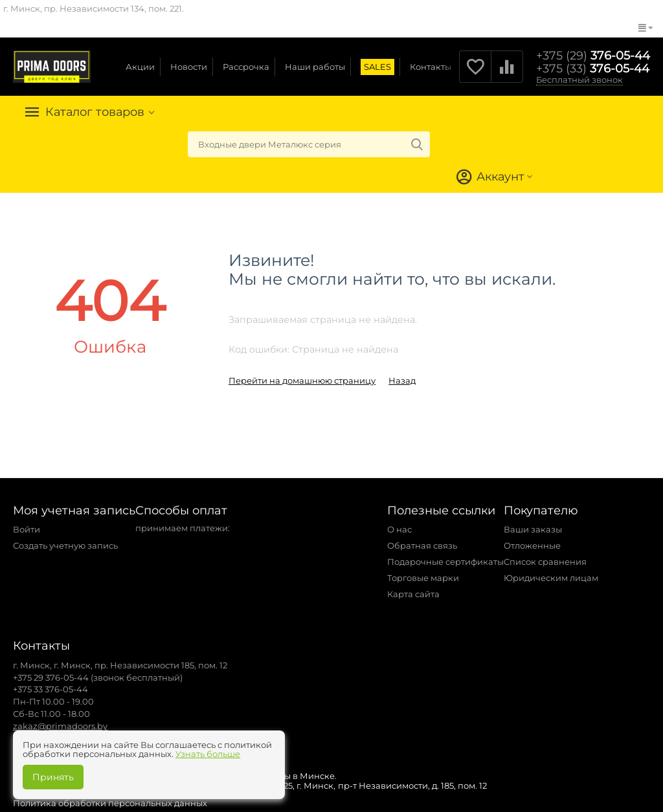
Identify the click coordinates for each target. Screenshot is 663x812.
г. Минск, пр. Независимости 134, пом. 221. (94, 8)
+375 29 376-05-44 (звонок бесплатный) (98, 677)
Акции (140, 67)
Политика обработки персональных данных (110, 803)
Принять (53, 777)
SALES (377, 67)
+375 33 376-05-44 (51, 689)
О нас (399, 529)
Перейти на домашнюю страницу (302, 380)
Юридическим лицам (551, 578)
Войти (27, 529)
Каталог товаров (96, 112)
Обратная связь (422, 545)
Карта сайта (413, 594)
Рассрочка (246, 67)
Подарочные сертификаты (445, 562)
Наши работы (315, 67)
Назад (402, 380)
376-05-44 (593, 56)
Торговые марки (423, 578)
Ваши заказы (533, 529)
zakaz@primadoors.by (60, 726)
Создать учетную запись (65, 545)
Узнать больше (208, 754)
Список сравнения (545, 562)
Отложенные (532, 545)
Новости (189, 67)
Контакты (431, 67)
